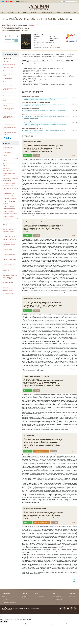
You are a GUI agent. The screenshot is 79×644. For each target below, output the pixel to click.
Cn (12, 1)
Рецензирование (47, 13)
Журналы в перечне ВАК (57, 598)
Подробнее (32, 26)
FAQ (75, 13)
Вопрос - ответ (55, 601)
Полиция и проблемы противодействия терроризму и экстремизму (10, 218)
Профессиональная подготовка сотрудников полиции (9, 244)
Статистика (67, 13)
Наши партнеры (6, 599)
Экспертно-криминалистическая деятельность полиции (9, 289)
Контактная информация (7, 601)
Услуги (59, 13)
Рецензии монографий (9, 294)
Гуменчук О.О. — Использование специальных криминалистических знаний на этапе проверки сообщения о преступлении (45, 105)
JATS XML (37, 155)
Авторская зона (25, 598)
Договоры (34, 13)
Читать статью (28, 155)
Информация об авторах (9, 124)
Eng (8, 1)
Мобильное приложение (57, 599)
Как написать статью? (57, 596)
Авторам (25, 13)
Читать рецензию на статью (41, 451)
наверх (73, 155)
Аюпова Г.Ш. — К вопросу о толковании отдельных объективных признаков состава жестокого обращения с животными (44, 131)
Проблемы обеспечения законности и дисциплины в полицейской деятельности (10, 238)
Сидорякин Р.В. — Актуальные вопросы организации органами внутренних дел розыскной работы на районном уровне (46, 117)
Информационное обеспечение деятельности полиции (10, 154)
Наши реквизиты (6, 598)
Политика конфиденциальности (9, 602)
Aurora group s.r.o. (72, 596)
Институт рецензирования (40, 596)
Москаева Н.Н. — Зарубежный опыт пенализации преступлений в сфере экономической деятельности (46, 111)
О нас (4, 13)
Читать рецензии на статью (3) (42, 522)
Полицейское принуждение (10, 198)
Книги (18, 13)
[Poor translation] (6, 621)
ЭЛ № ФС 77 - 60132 (55, 48)
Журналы (11, 13)
